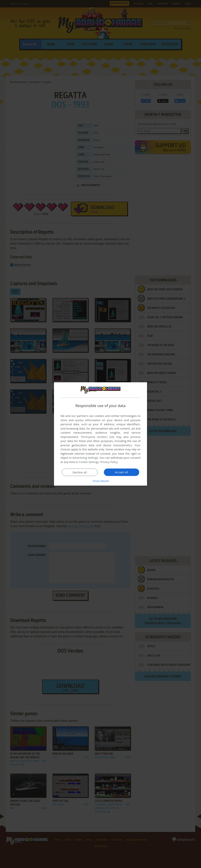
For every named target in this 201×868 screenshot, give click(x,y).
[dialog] (100, 434)
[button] (100, 481)
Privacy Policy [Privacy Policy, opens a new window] (109, 462)
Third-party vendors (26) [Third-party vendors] (97, 437)
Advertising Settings (85, 458)
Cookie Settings (89, 462)
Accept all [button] (122, 472)
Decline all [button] (80, 472)
